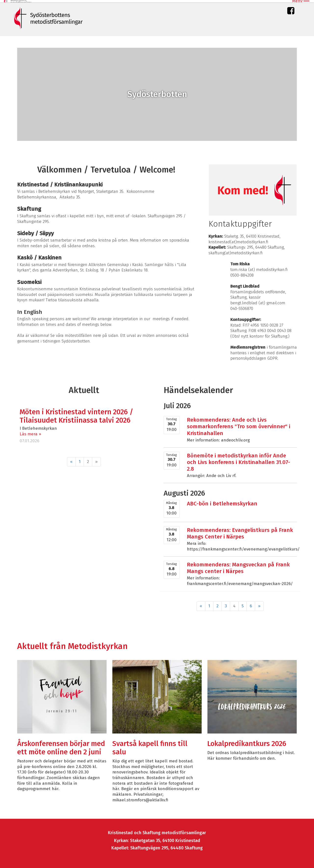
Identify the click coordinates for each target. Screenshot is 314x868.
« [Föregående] (71, 459)
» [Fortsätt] (259, 604)
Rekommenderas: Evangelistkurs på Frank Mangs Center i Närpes (240, 531)
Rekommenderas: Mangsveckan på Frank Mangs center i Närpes (238, 566)
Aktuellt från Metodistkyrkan (72, 644)
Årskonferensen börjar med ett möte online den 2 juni (61, 746)
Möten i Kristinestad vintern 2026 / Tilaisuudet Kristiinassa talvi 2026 (76, 414)
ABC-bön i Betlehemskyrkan (222, 501)
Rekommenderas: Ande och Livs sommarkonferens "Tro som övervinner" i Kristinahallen (239, 424)
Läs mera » (30, 432)
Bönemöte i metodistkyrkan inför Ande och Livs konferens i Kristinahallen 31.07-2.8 (239, 460)
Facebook (291, 10)
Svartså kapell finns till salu (150, 746)
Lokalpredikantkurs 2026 (247, 742)
